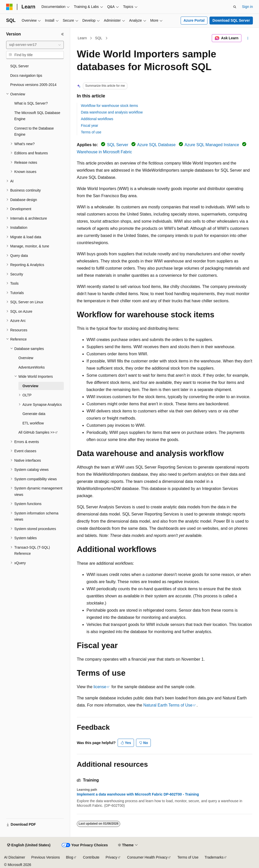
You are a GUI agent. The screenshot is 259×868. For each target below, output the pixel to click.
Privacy (112, 857)
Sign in (247, 7)
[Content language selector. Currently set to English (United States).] (29, 845)
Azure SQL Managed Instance (212, 145)
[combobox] (35, 45)
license (100, 687)
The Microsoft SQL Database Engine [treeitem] (37, 116)
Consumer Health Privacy (147, 857)
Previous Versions (45, 857)
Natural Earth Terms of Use (168, 705)
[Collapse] (63, 34)
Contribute (91, 857)
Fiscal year (90, 125)
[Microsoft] (9, 7)
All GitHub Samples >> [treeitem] (36, 432)
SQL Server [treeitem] (20, 66)
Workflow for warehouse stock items (109, 106)
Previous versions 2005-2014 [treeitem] (33, 85)
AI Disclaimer (15, 857)
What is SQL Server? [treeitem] (31, 103)
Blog (70, 857)
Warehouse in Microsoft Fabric (104, 152)
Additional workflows (97, 119)
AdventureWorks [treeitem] (32, 367)
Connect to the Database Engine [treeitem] (34, 131)
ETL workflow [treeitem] (33, 423)
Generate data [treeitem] (34, 414)
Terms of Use (188, 857)
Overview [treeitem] (26, 358)
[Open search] (235, 7)
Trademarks (214, 857)
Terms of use (91, 132)
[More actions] (248, 38)
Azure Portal (194, 20)
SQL (99, 38)
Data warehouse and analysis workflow (112, 112)
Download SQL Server (231, 20)
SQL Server (118, 145)
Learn (82, 38)
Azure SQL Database (157, 145)
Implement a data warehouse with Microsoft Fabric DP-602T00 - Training (138, 794)
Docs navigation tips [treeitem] (26, 76)
